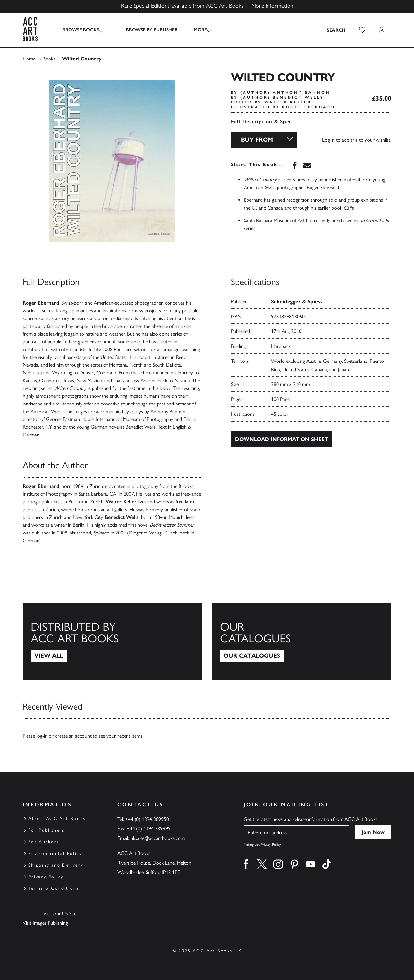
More (195, 30)
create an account (73, 736)
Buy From (257, 140)
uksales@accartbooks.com (158, 838)
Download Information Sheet (282, 439)
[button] (362, 30)
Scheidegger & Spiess (297, 302)
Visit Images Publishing (45, 923)
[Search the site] (336, 30)
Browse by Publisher (146, 30)
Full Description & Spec (261, 121)
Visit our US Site (60, 914)
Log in (328, 140)
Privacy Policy (46, 877)
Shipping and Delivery (56, 865)
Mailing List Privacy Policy (262, 845)
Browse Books (81, 30)
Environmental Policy (55, 853)
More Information (272, 6)
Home (29, 59)
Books (49, 59)
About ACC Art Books (57, 818)
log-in (42, 736)
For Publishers (47, 830)
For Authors (44, 842)
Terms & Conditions (54, 888)
